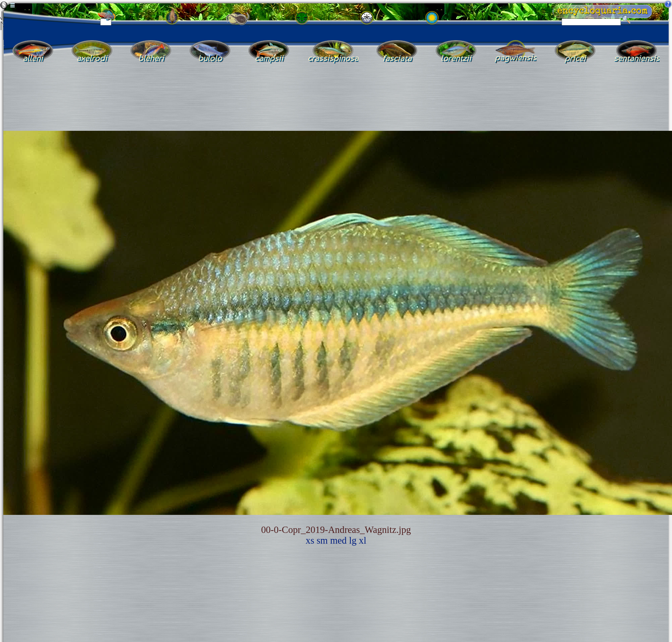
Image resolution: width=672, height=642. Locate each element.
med (339, 540)
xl (362, 540)
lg (353, 540)
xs (310, 540)
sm (322, 540)
